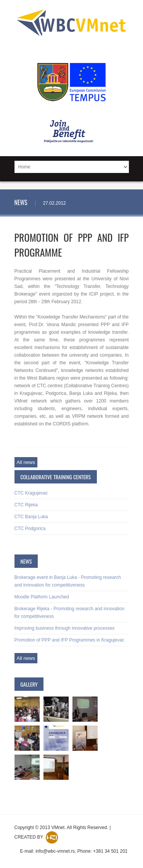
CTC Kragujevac (31, 493)
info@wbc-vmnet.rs (55, 851)
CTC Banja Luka (31, 517)
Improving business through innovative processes (65, 628)
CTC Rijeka (26, 505)
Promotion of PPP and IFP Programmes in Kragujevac (69, 640)
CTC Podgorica (30, 529)
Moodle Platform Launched (42, 597)
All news (26, 462)
